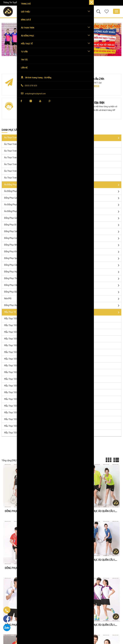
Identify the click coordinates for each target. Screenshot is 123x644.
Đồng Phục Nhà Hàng (62, 245)
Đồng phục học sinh (62, 272)
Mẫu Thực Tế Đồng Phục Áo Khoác (20, 426)
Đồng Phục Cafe (62, 238)
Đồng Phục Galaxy (62, 198)
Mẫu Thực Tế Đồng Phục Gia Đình (19, 346)
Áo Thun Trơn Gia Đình (14, 178)
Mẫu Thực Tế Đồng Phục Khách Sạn (20, 379)
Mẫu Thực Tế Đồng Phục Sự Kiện (19, 339)
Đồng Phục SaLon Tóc (62, 232)
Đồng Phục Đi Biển (62, 225)
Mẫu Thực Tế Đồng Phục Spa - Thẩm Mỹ (22, 386)
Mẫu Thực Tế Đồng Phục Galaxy (18, 325)
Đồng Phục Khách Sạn (62, 252)
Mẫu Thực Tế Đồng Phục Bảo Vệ (19, 419)
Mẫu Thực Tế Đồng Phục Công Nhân (20, 413)
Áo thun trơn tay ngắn (15, 144)
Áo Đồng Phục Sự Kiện (62, 212)
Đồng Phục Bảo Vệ (62, 292)
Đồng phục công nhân (62, 285)
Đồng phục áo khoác (62, 306)
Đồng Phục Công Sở (62, 265)
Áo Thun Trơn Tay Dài (14, 171)
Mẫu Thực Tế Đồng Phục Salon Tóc (20, 359)
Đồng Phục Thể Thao (62, 279)
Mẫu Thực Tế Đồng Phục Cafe (17, 366)
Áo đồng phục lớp (62, 191)
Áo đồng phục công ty (62, 205)
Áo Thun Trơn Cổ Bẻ (13, 158)
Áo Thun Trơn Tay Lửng (15, 164)
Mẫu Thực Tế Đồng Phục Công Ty (19, 332)
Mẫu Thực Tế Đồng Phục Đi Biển (19, 352)
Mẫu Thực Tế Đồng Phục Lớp (17, 319)
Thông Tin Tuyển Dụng (13, 3)
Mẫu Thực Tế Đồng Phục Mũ (17, 433)
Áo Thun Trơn (62, 138)
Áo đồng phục (62, 185)
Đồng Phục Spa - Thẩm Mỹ (62, 259)
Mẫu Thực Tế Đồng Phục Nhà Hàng (20, 372)
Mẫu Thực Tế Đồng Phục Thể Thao (20, 406)
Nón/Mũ (62, 299)
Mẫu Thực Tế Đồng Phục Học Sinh (19, 399)
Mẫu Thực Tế (62, 312)
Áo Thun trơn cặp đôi (14, 151)
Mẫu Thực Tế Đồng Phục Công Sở (19, 393)
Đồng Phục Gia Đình (62, 218)
